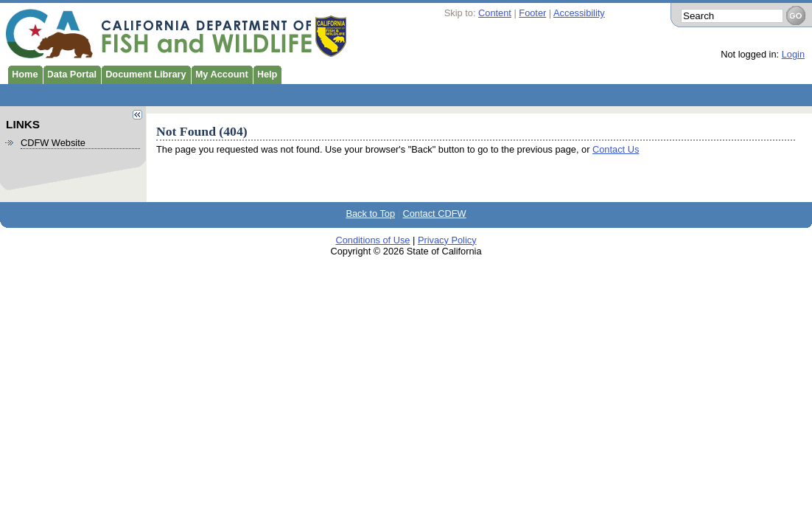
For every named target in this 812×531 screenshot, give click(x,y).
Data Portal (70, 73)
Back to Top (370, 214)
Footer (532, 13)
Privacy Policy (447, 240)
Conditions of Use (372, 240)
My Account (220, 73)
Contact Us (616, 149)
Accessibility (579, 13)
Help (265, 73)
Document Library (144, 73)
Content (495, 13)
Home (23, 73)
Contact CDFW (435, 214)
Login (793, 54)
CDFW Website (53, 143)
